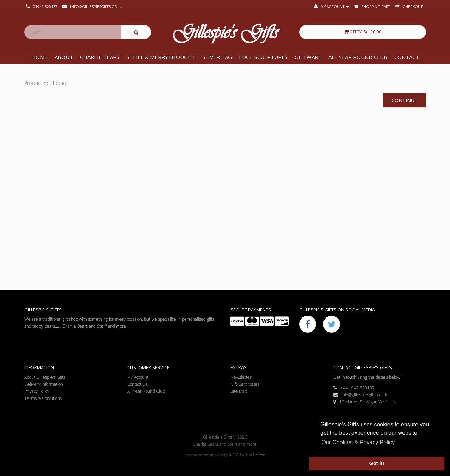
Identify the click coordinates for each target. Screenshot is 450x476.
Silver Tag (217, 57)
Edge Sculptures (263, 57)
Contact (407, 57)
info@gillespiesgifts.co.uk (360, 395)
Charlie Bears (100, 57)
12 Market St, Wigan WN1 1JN (365, 402)
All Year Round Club (358, 57)
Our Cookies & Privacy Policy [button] (358, 442)
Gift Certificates (245, 384)
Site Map (239, 391)
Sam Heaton (255, 455)
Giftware (308, 57)
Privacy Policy (37, 391)
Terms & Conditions (43, 398)
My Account (138, 377)
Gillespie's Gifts (225, 34)
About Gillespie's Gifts (45, 377)
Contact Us (137, 384)
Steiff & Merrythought (161, 57)
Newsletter (241, 377)
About (64, 57)
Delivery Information (44, 384)
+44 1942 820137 (354, 388)
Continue (404, 100)
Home (39, 57)
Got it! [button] (377, 463)
